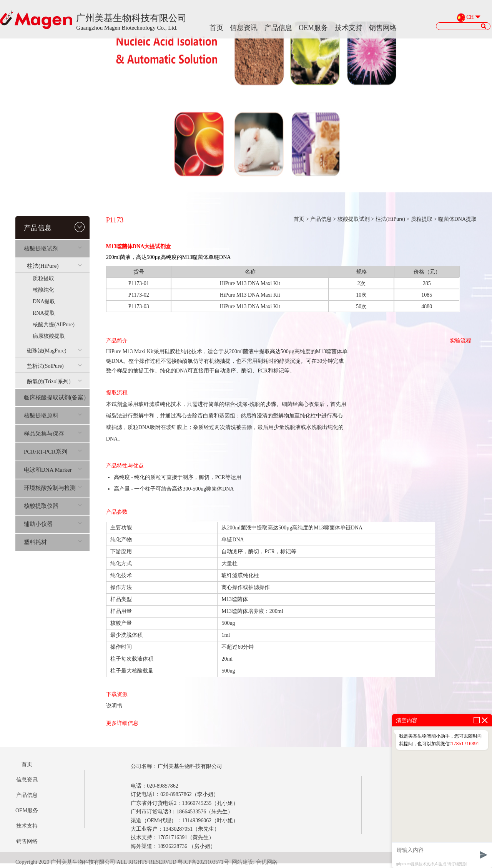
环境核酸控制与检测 (53, 488)
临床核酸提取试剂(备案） (57, 397)
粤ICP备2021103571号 (203, 862)
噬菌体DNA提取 (457, 219)
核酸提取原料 (53, 416)
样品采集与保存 (53, 434)
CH (470, 18)
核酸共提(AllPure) (54, 325)
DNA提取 (44, 301)
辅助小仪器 (53, 524)
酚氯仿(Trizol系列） (54, 381)
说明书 (114, 706)
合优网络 (267, 862)
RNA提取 (44, 313)
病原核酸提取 (49, 336)
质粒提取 (43, 278)
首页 (216, 28)
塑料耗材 (53, 542)
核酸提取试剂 (53, 249)
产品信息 (278, 28)
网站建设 (243, 862)
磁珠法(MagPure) (54, 351)
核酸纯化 (43, 290)
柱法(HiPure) (54, 266)
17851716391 (465, 744)
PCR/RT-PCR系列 (53, 452)
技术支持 (349, 28)
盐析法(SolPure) (54, 366)
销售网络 (383, 28)
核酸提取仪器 (53, 506)
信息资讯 (244, 28)
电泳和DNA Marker (53, 470)
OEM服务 (313, 28)
